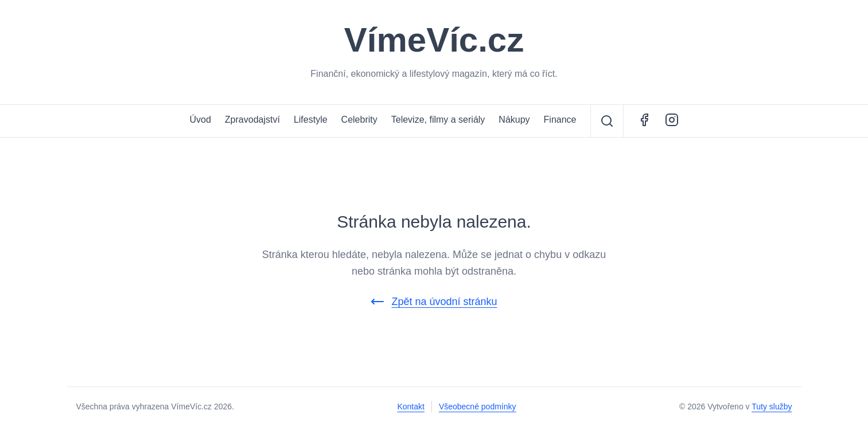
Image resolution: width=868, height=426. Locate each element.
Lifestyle (311, 120)
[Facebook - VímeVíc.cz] (644, 121)
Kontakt (410, 407)
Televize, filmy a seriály (438, 120)
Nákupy (514, 120)
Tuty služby (772, 407)
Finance (560, 120)
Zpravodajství (252, 120)
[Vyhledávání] (607, 121)
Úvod (200, 120)
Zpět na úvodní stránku (434, 302)
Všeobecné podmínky (478, 407)
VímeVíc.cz (434, 40)
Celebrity (359, 120)
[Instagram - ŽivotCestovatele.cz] (672, 121)
